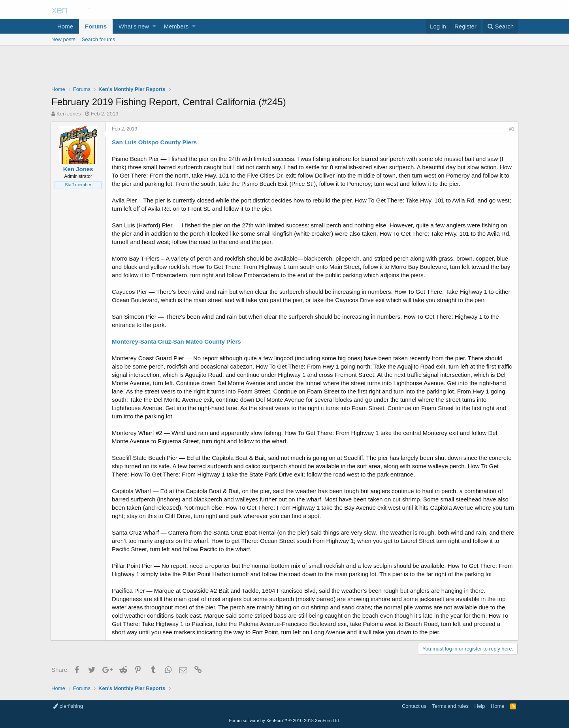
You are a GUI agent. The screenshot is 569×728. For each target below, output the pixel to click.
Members (176, 26)
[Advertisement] (284, 68)
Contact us (414, 706)
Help (480, 706)
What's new (134, 26)
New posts (63, 39)
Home (65, 26)
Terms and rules (450, 706)
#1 (511, 129)
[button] (154, 26)
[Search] (500, 26)
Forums (96, 26)
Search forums (99, 39)
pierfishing (68, 706)
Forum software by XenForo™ (285, 720)
